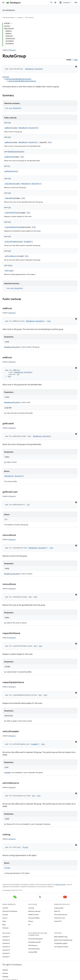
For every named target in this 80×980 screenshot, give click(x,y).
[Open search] (51, 3)
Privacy (31, 921)
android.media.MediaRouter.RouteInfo (18, 79)
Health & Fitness (33, 915)
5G (29, 925)
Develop (20, 18)
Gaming (31, 908)
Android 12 (6, 953)
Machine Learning (34, 911)
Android (5, 908)
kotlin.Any (6, 77)
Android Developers (9, 18)
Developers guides (34, 942)
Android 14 (6, 947)
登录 (76, 3)
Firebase (5, 977)
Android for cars (60, 918)
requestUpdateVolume (13, 227)
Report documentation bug (63, 940)
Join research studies (61, 947)
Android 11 (6, 957)
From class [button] (13, 108)
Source (5, 918)
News (4, 921)
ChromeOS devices (61, 915)
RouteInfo (17, 108)
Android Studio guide (35, 939)
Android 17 (6, 937)
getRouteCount (10, 171)
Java (76, 60)
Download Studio (34, 949)
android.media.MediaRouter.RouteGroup (22, 81)
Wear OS (57, 911)
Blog (4, 925)
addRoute (8, 128)
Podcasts (5, 928)
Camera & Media (34, 918)
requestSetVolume (12, 213)
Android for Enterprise (10, 911)
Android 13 (6, 950)
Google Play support (61, 943)
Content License (60, 885)
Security (5, 915)
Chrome (5, 973)
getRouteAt (9, 157)
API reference (9, 10)
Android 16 (6, 940)
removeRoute (10, 184)
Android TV (58, 921)
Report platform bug (61, 937)
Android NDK (33, 952)
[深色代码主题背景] (76, 67)
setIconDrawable (11, 242)
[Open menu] (3, 3)
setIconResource (11, 256)
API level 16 (12, 50)
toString (8, 271)
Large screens (59, 908)
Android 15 (6, 943)
